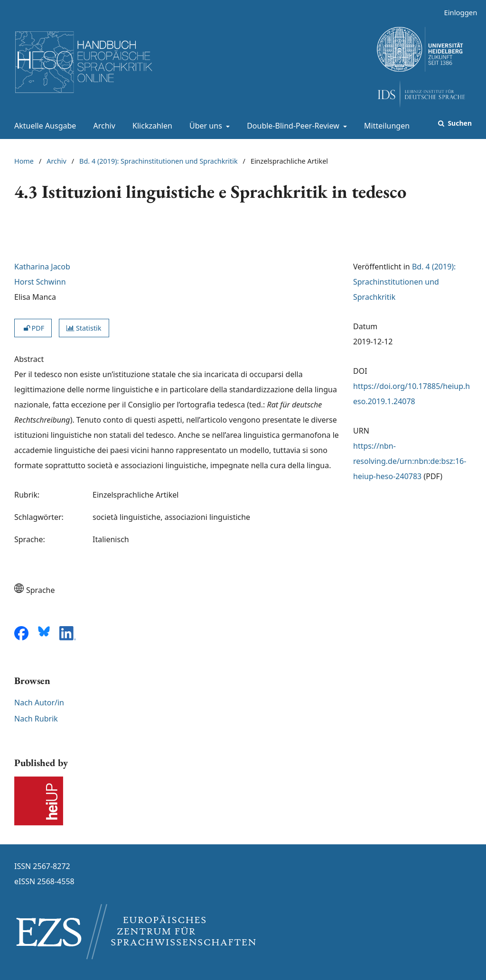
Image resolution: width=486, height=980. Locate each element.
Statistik (84, 328)
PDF (33, 328)
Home (24, 161)
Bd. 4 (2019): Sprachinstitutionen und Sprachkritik (159, 161)
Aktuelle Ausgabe (43, 126)
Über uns (205, 126)
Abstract (29, 359)
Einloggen (457, 13)
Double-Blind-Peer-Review (292, 126)
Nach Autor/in (39, 703)
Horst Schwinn (40, 282)
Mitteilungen (385, 126)
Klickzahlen (150, 126)
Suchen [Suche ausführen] (459, 123)
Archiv (103, 126)
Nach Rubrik (36, 719)
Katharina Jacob (42, 267)
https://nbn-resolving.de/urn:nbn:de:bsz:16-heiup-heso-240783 (410, 461)
